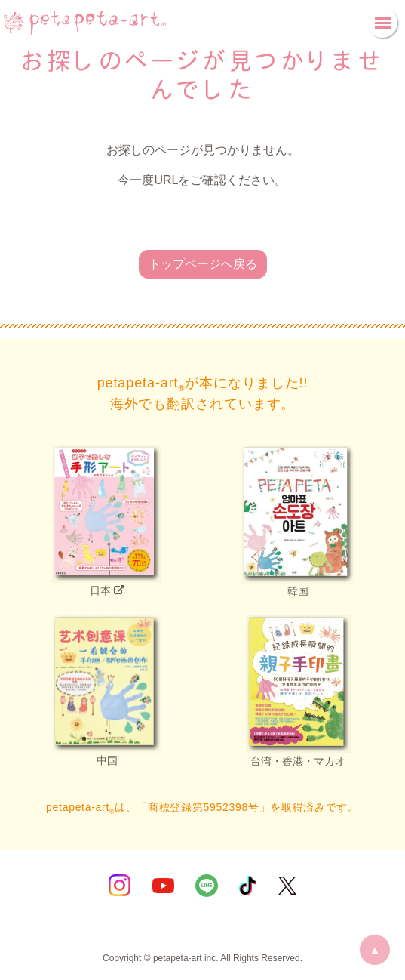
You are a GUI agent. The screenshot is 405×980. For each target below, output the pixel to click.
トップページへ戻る (203, 264)
